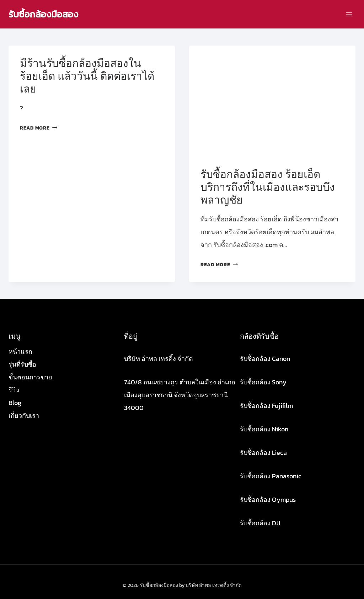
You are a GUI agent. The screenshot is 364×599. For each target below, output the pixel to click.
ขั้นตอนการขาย (30, 377)
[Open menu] (349, 14)
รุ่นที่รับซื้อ (22, 364)
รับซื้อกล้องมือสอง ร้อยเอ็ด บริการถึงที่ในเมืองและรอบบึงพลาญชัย (268, 187)
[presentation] (272, 101)
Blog (15, 403)
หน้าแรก (20, 351)
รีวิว (14, 390)
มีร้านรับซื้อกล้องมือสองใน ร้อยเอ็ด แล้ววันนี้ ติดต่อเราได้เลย (87, 76)
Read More (39, 128)
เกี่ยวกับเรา (24, 416)
